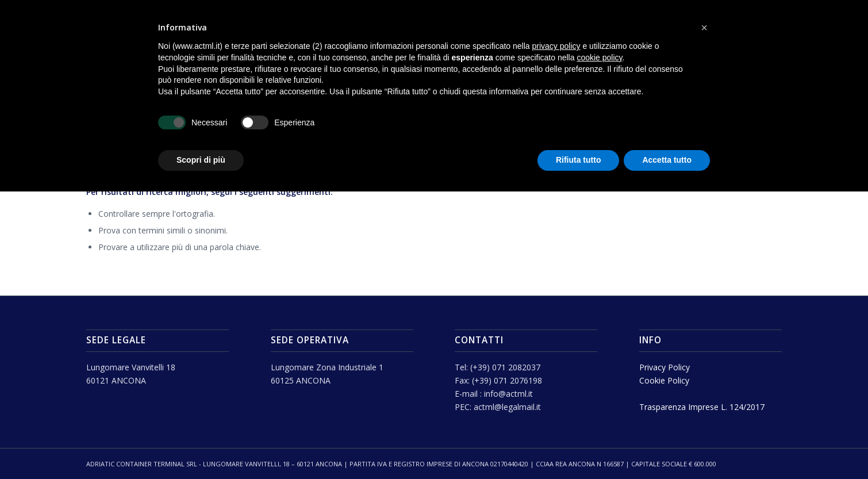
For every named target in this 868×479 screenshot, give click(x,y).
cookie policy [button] (599, 58)
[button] (704, 28)
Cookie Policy (664, 380)
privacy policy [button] (556, 46)
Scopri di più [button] (201, 160)
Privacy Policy (665, 367)
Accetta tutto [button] (667, 160)
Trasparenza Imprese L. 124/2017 (702, 407)
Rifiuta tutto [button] (579, 160)
